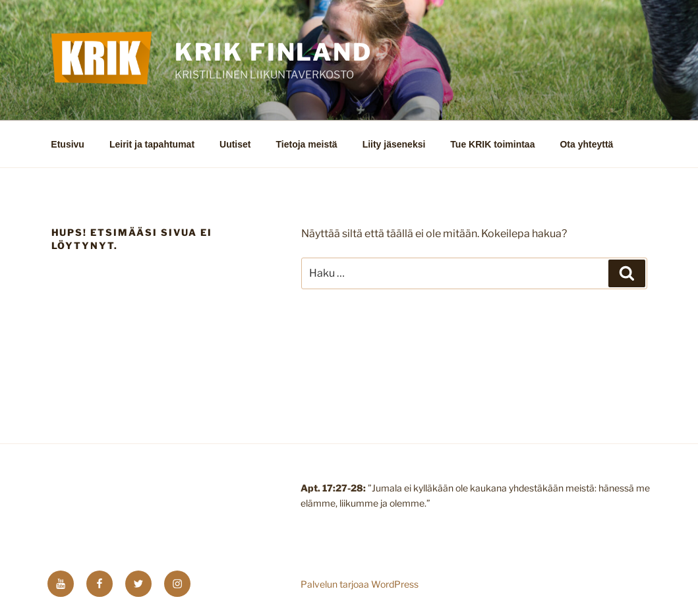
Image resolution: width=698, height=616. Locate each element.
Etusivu (68, 144)
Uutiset (235, 144)
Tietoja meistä (307, 144)
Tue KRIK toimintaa (492, 144)
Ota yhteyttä (586, 144)
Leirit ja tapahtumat (152, 144)
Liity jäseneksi (394, 144)
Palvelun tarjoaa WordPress (360, 584)
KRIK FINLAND (274, 52)
